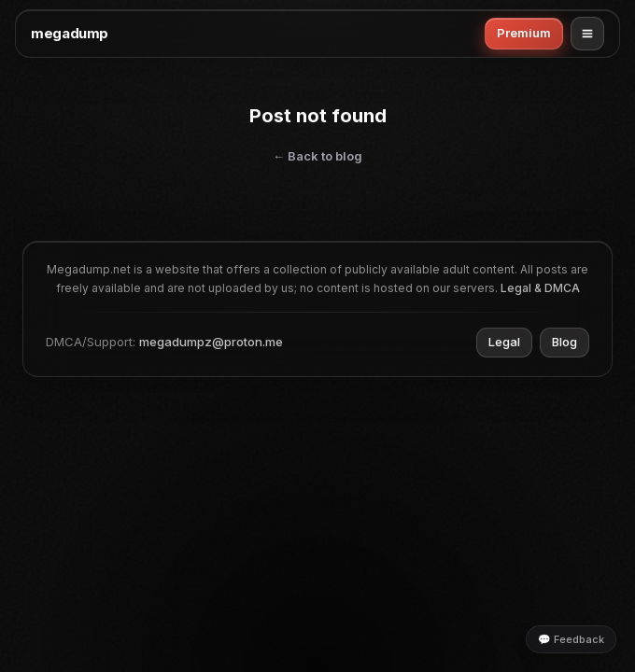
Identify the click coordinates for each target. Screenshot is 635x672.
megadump (70, 33)
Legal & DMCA (540, 288)
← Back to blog (317, 156)
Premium (524, 33)
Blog (564, 342)
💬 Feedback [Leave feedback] (571, 639)
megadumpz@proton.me (211, 342)
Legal (504, 342)
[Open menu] (587, 34)
